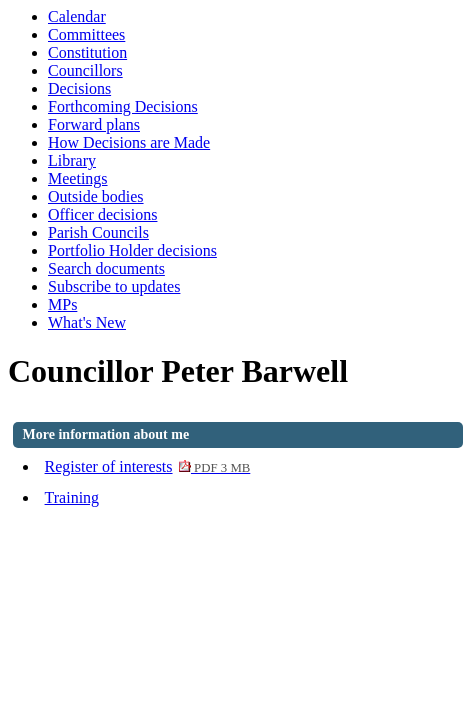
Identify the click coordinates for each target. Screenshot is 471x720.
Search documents (106, 268)
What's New (87, 322)
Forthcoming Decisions (123, 106)
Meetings (78, 178)
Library (72, 160)
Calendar (77, 16)
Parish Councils (98, 232)
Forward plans (94, 124)
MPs (62, 304)
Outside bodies (96, 196)
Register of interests (148, 466)
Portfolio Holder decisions (132, 250)
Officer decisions (102, 214)
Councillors (85, 70)
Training (72, 497)
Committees (86, 34)
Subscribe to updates (114, 286)
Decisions (79, 88)
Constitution (87, 52)
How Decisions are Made (129, 142)
